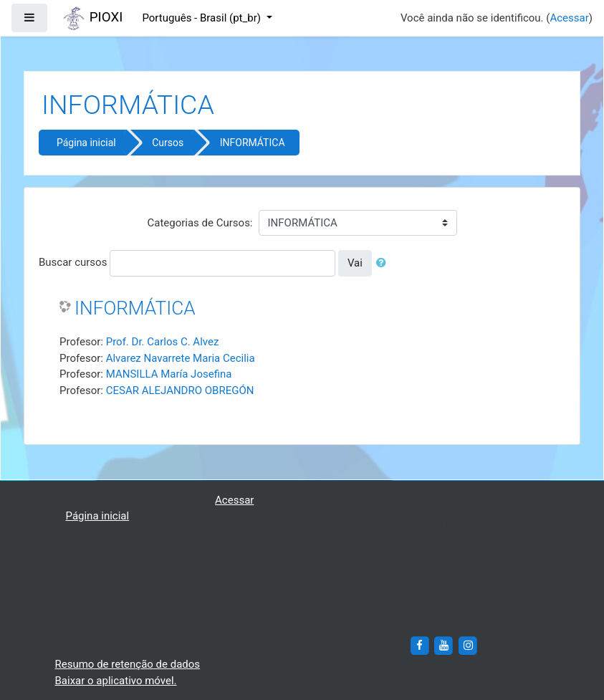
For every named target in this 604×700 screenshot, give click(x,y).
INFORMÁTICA (253, 143)
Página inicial (86, 143)
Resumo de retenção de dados (128, 664)
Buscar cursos (73, 262)
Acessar (569, 18)
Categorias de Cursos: (200, 223)
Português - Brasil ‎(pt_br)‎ (202, 18)
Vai (355, 263)
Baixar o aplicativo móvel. (116, 681)
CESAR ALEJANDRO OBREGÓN (180, 390)
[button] (384, 263)
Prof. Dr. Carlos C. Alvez (163, 342)
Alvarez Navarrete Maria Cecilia (181, 358)
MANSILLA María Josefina (169, 374)
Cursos (168, 143)
